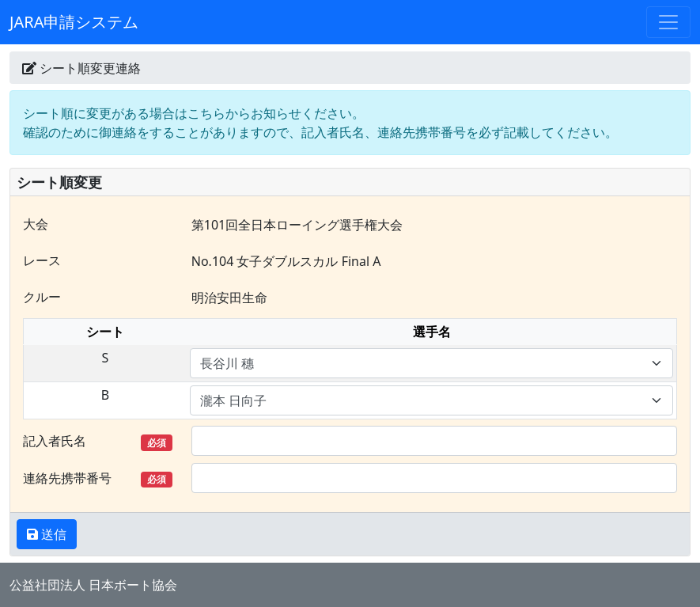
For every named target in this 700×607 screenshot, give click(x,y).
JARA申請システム (74, 22)
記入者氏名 (98, 441)
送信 (52, 534)
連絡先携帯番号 (98, 478)
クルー (42, 297)
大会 (36, 224)
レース (42, 260)
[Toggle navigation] (668, 22)
